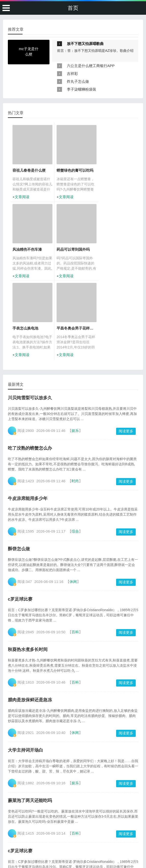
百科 (75, 553)
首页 (73, 8)
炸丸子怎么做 (78, 81)
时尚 (75, 402)
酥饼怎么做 (19, 470)
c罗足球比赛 (20, 520)
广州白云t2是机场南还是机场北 (72, 852)
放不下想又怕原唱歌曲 (85, 44)
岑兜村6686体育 (83, 857)
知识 (75, 805)
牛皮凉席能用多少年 (28, 419)
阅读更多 (126, 352)
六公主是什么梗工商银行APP (91, 66)
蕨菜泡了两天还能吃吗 (30, 721)
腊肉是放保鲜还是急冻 (30, 621)
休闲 (73, 503)
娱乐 (75, 351)
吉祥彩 (72, 74)
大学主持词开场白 (25, 671)
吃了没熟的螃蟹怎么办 (30, 369)
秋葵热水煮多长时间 (28, 570)
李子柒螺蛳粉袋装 (82, 89)
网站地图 (103, 852)
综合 (75, 452)
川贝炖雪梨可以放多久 (30, 319)
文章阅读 (22, 197)
